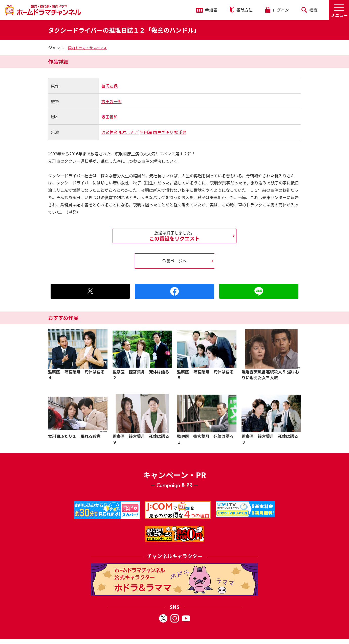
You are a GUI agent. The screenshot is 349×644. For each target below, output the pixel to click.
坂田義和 (110, 117)
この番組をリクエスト (174, 236)
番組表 (207, 10)
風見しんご (129, 132)
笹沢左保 (110, 86)
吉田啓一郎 (112, 101)
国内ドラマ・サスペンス (87, 48)
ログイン (277, 10)
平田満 (146, 132)
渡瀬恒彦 (110, 132)
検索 (309, 10)
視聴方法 (241, 10)
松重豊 (180, 132)
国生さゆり (163, 132)
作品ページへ (174, 261)
